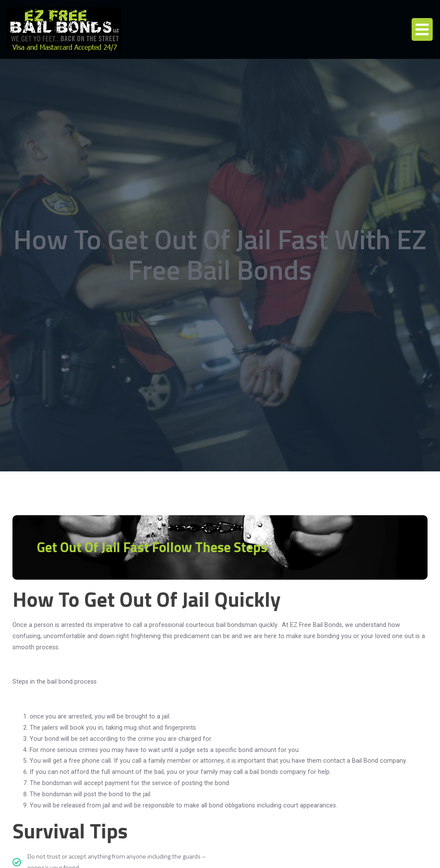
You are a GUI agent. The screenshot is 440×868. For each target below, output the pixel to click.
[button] (422, 29)
